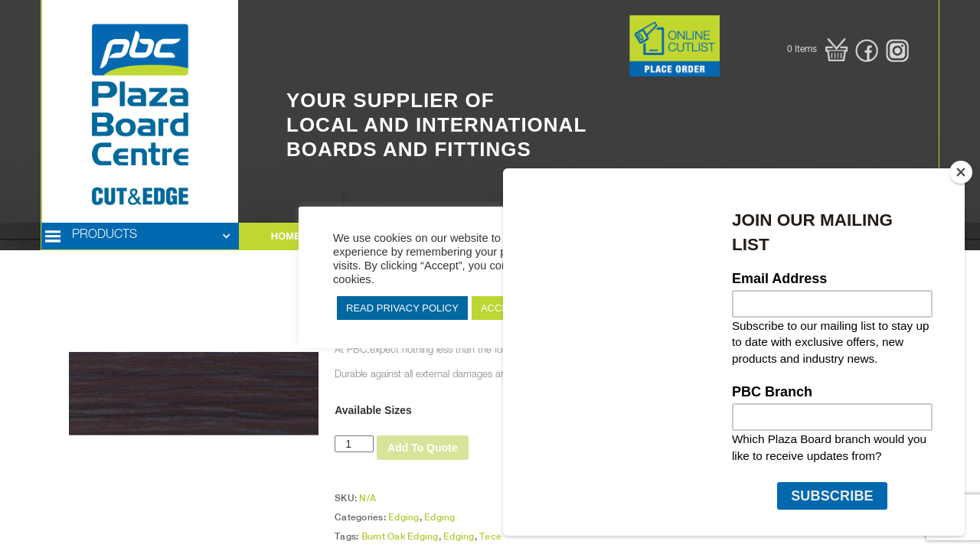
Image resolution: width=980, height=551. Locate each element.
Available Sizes (373, 410)
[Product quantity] (354, 444)
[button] (817, 50)
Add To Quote (423, 448)
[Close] (961, 172)
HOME (286, 236)
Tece (490, 536)
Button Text (604, 27)
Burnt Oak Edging (400, 536)
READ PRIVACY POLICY (402, 308)
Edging (404, 517)
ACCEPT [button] (501, 308)
